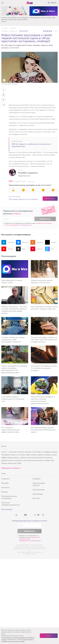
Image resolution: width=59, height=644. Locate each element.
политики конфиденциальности (13, 225)
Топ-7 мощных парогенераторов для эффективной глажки (10, 430)
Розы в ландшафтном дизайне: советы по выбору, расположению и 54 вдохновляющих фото (14, 369)
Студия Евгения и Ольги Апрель (34, 552)
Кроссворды (38, 494)
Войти (54, 3)
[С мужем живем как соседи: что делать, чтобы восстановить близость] (15, 326)
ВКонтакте (22, 242)
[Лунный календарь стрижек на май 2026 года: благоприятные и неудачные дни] (44, 326)
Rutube (50, 242)
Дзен (21, 249)
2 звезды (46, 31)
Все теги (36, 498)
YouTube (7, 249)
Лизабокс (37, 479)
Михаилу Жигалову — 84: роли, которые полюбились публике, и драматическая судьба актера (14, 310)
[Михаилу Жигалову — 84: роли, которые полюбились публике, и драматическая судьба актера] (15, 295)
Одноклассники (37, 242)
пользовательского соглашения (44, 223)
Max (49, 249)
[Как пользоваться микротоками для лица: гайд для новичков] (44, 295)
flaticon (34, 554)
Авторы (4, 492)
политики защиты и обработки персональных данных (18, 640)
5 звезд (51, 31)
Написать (51, 199)
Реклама (5, 483)
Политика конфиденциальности (11, 504)
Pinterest (36, 249)
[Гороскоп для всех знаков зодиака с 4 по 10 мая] (44, 269)
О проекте (6, 479)
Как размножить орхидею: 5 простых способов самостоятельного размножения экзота (43, 400)
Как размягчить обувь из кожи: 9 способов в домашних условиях (44, 368)
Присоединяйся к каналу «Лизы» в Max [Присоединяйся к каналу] (12, 281)
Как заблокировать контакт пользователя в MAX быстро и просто (43, 430)
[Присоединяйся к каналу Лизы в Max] (15, 269)
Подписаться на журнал (10, 468)
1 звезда (44, 31)
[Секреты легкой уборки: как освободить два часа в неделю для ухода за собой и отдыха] (15, 11)
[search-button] (49, 3)
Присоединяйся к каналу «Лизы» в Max (42, 18)
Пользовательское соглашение (9, 497)
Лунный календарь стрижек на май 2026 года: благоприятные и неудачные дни (44, 339)
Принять (49, 636)
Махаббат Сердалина (9, 31)
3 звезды (48, 31)
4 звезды (50, 31)
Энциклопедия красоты (39, 484)
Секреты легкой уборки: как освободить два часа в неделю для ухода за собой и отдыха (15, 19)
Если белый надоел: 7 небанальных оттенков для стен (13, 399)
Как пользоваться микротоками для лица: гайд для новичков (44, 308)
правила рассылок (27, 225)
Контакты (5, 487)
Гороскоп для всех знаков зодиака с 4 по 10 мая (42, 281)
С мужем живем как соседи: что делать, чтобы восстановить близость (13, 339)
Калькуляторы (39, 490)
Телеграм (8, 242)
